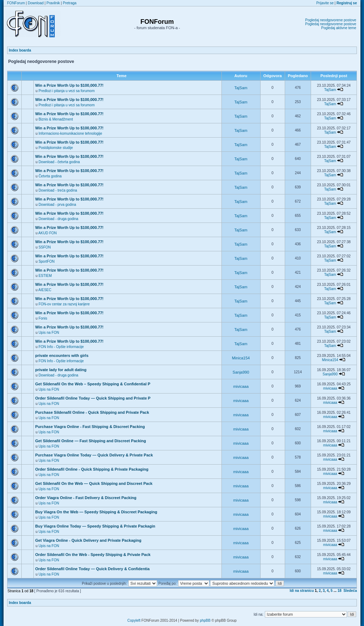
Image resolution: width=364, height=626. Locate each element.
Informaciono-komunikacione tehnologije (70, 133)
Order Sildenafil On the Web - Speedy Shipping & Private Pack (93, 555)
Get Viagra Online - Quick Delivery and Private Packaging (88, 540)
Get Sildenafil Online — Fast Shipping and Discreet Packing (91, 441)
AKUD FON (48, 233)
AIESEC (45, 290)
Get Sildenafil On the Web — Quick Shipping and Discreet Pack (94, 483)
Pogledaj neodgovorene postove (331, 20)
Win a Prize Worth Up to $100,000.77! (69, 85)
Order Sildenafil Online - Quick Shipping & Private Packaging (92, 469)
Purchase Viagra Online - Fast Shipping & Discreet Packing (90, 427)
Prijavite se (325, 3)
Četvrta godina (50, 176)
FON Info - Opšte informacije (61, 347)
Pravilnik (53, 3)
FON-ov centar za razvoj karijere (64, 304)
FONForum (16, 3)
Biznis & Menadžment (56, 119)
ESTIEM (45, 276)
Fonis (43, 318)
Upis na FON (49, 333)
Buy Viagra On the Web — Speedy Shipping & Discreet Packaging (96, 512)
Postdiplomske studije (56, 148)
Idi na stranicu (302, 591)
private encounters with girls (62, 355)
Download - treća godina (58, 190)
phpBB (205, 620)
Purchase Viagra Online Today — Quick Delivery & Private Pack (94, 455)
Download (36, 3)
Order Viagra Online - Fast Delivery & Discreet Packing (86, 498)
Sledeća (350, 591)
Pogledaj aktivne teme (339, 28)
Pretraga (70, 3)
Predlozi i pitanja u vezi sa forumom (66, 91)
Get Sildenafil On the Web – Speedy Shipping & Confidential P (93, 384)
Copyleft (134, 620)
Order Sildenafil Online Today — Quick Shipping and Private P (93, 398)
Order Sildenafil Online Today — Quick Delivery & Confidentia (92, 569)
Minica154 (241, 358)
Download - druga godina (58, 219)
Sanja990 (241, 372)
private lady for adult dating (61, 370)
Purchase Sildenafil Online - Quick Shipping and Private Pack (92, 412)
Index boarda (20, 50)
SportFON (46, 261)
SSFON (44, 247)
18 (340, 591)
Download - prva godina (57, 205)
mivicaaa (241, 386)
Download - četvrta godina (59, 162)
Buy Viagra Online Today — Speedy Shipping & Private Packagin (95, 526)
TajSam (241, 88)
